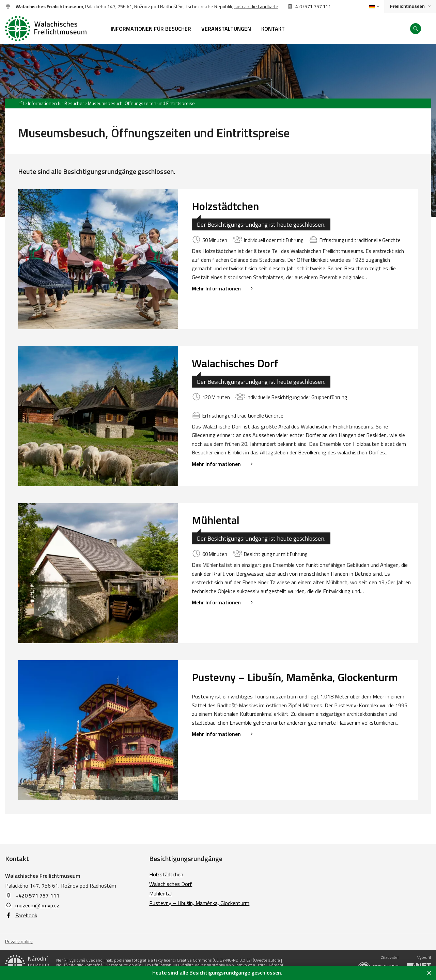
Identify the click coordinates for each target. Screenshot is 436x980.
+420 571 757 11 (308, 6)
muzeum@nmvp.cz (32, 905)
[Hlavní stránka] (21, 103)
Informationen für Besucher (56, 103)
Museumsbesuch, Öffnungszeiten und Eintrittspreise (141, 103)
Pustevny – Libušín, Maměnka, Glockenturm (295, 677)
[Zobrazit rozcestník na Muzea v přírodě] (410, 7)
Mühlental (216, 520)
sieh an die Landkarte (256, 6)
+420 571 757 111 (37, 895)
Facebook (21, 915)
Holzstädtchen (225, 206)
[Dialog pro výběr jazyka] (374, 6)
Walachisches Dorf (235, 363)
